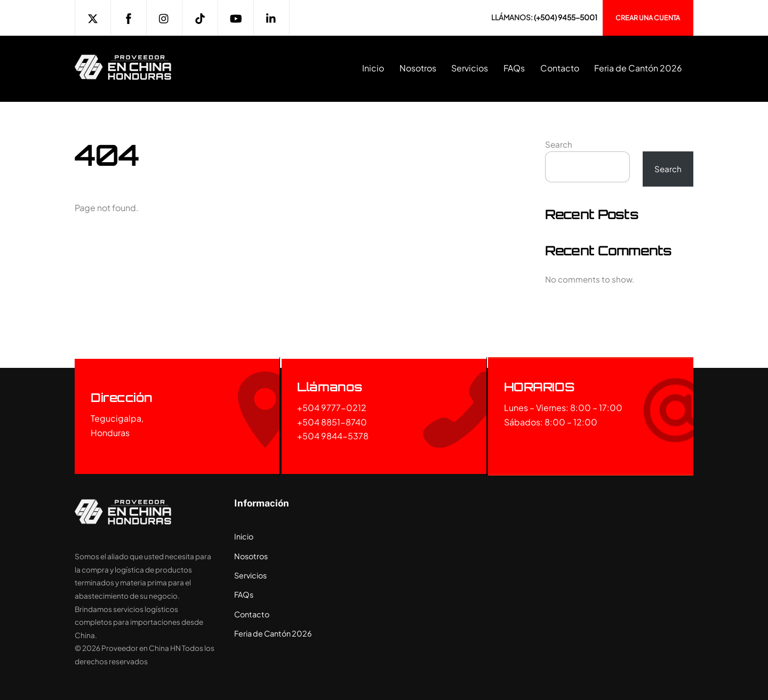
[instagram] (164, 17)
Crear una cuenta (648, 18)
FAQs (514, 68)
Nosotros (418, 68)
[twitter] (93, 17)
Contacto (560, 68)
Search (559, 144)
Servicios (470, 68)
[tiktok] (200, 17)
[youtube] (236, 17)
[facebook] (129, 17)
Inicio (373, 68)
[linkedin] (271, 17)
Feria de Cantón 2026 (638, 68)
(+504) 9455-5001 (566, 17)
